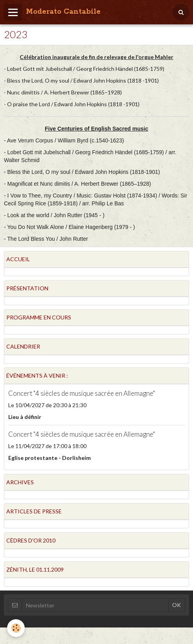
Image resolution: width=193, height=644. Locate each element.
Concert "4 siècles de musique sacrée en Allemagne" (82, 393)
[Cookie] (16, 628)
